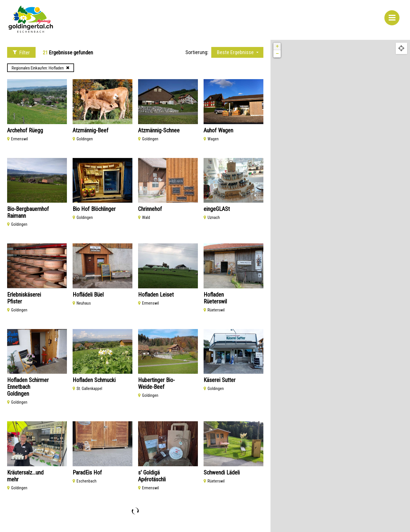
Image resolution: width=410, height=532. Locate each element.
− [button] (277, 54)
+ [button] (277, 46)
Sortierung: (197, 52)
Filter (21, 53)
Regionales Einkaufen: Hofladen (41, 68)
